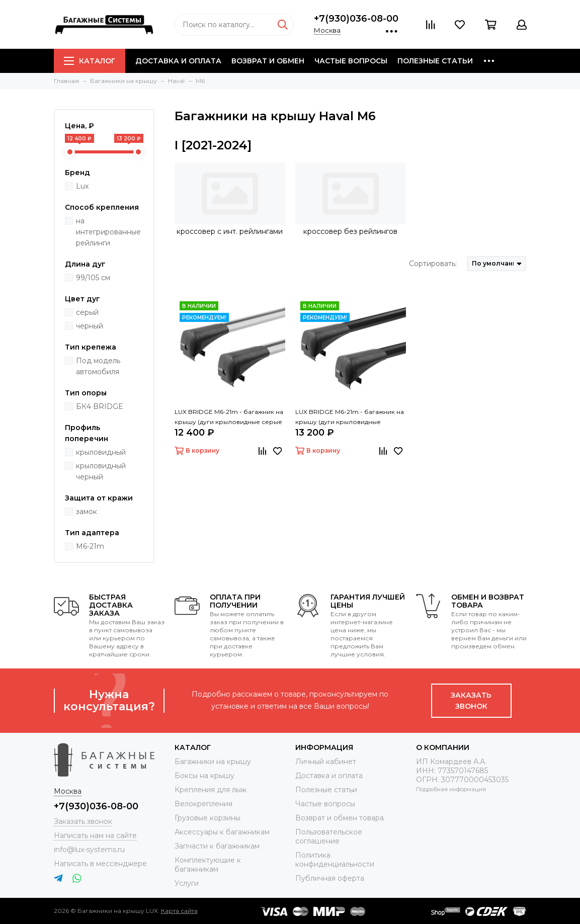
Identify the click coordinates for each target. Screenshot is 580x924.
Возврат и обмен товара (340, 818)
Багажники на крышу (213, 762)
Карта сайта (179, 911)
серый (87, 312)
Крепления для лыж (211, 790)
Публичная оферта (330, 878)
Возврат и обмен (268, 61)
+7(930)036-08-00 (356, 19)
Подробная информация (451, 789)
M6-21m (90, 546)
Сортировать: (433, 264)
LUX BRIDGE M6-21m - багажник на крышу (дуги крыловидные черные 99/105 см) (350, 417)
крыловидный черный (101, 471)
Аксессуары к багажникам (222, 832)
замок (87, 512)
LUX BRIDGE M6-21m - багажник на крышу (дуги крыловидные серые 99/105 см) (229, 417)
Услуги (187, 883)
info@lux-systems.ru (89, 850)
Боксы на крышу (204, 776)
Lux (82, 186)
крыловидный (101, 452)
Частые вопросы (351, 61)
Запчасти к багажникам (217, 846)
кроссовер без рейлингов (350, 231)
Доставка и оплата (178, 61)
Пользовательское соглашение (329, 836)
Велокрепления (203, 804)
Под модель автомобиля (98, 366)
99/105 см (93, 278)
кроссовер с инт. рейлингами (230, 231)
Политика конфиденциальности (335, 860)
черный (90, 326)
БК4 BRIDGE (100, 406)
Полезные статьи (435, 61)
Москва (327, 30)
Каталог (90, 61)
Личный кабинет (326, 762)
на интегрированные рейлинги (108, 232)
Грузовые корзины (208, 818)
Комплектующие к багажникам (208, 865)
